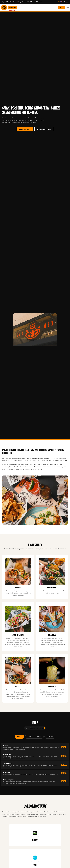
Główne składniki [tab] (34, 737)
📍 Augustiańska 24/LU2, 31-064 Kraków (29, 2)
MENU (62, 7)
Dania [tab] (19, 737)
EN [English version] (60, 2)
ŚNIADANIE (13, 7)
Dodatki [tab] (50, 737)
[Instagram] (67, 2)
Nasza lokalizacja (25, 129)
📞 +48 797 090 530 (8, 2)
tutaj (43, 728)
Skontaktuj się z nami (44, 129)
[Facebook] (64, 2)
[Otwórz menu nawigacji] (68, 7)
